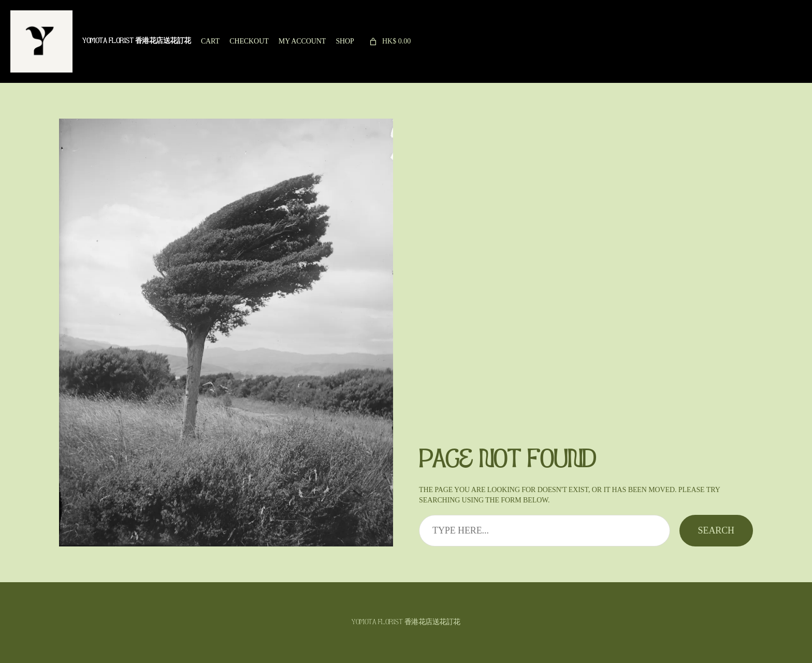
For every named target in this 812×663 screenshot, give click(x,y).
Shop (345, 41)
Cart (210, 41)
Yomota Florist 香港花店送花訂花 (137, 41)
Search (716, 530)
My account (302, 41)
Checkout (249, 41)
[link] (389, 42)
